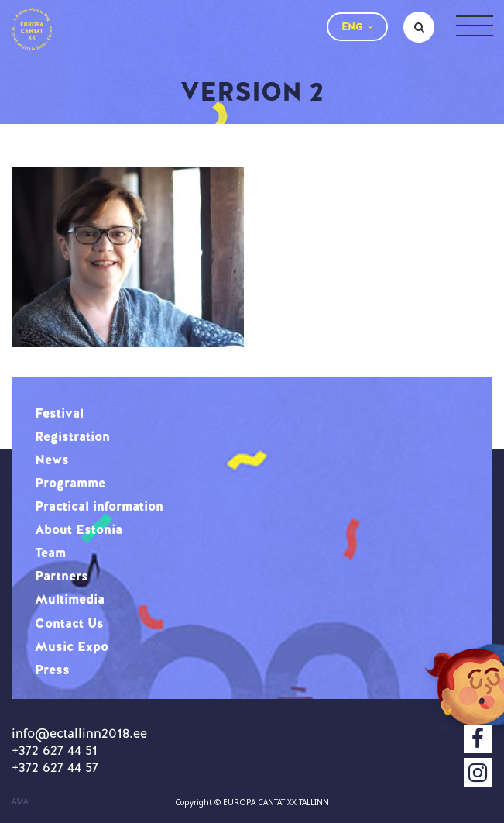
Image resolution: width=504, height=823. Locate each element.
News (52, 460)
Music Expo (72, 646)
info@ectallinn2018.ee (79, 733)
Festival (59, 413)
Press (52, 670)
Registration (72, 436)
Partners (62, 576)
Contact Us (69, 623)
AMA (20, 802)
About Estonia (79, 529)
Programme (70, 483)
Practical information (99, 506)
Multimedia (70, 599)
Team (50, 553)
